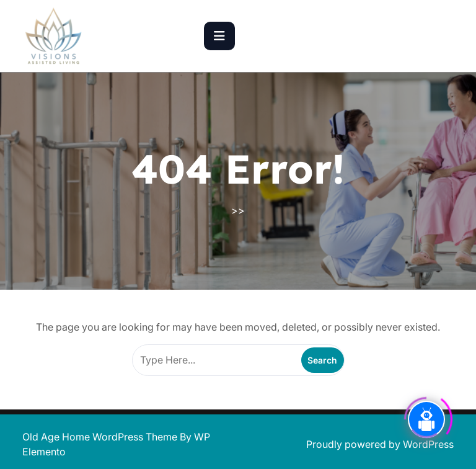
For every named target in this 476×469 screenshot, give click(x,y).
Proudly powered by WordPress (380, 444)
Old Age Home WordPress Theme (101, 437)
